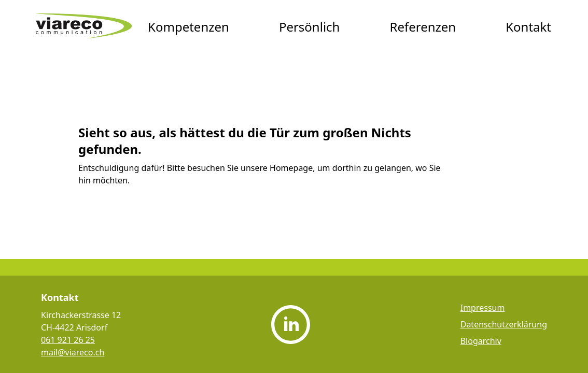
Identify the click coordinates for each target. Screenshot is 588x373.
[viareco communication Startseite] (84, 27)
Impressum (483, 308)
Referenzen (423, 27)
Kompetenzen (188, 27)
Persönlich (310, 27)
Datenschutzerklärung (504, 324)
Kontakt (528, 27)
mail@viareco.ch (73, 352)
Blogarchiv (481, 341)
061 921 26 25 (68, 340)
